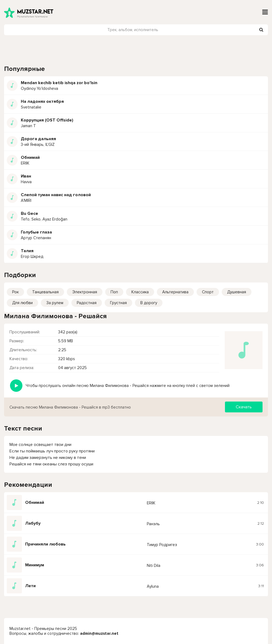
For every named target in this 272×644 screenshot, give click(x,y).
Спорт (208, 292)
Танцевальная (45, 292)
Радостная (87, 303)
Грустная (118, 303)
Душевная (237, 292)
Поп (114, 292)
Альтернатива (175, 292)
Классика (140, 292)
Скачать (244, 407)
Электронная (85, 292)
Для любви (22, 303)
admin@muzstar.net (99, 633)
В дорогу (149, 303)
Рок (15, 292)
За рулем (55, 303)
